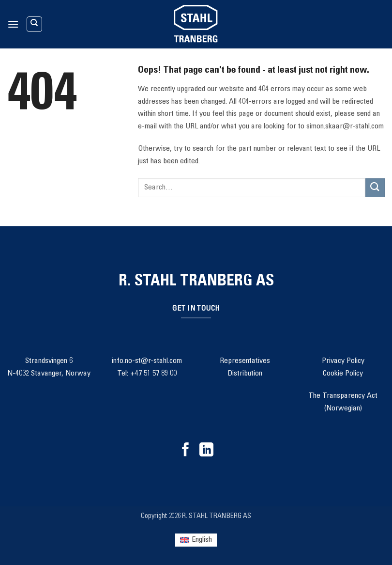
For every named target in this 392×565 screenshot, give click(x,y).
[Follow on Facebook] (186, 451)
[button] (13, 24)
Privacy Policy (343, 361)
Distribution (245, 374)
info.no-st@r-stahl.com (147, 361)
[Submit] (375, 188)
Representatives (245, 361)
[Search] (34, 24)
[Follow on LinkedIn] (206, 451)
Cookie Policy (343, 374)
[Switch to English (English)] (196, 540)
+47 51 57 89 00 (153, 374)
